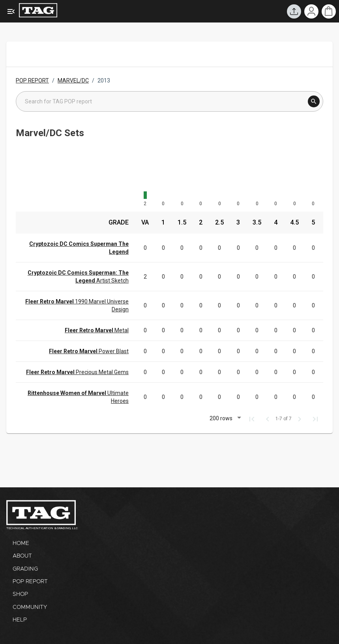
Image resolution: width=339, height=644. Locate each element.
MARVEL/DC (73, 80)
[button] (224, 419)
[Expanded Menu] (11, 11)
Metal (97, 330)
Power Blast (89, 351)
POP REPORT (32, 80)
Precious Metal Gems (77, 372)
